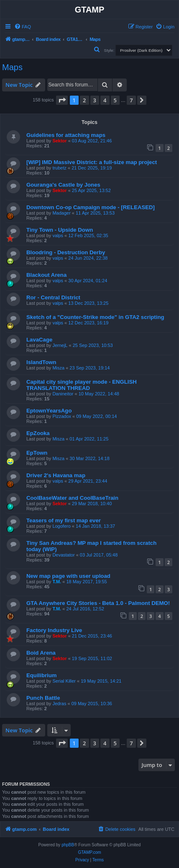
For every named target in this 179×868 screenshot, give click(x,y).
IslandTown (41, 362)
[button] (62, 100)
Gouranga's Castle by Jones (63, 185)
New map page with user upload (68, 576)
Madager (61, 213)
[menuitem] (23, 27)
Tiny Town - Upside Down (60, 230)
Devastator (63, 555)
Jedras (59, 704)
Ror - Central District (53, 297)
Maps (12, 67)
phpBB (68, 845)
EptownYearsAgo (49, 411)
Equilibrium (42, 675)
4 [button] (105, 100)
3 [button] (95, 100)
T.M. (57, 582)
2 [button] (84, 100)
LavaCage (39, 340)
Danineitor (63, 394)
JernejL (60, 345)
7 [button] (131, 100)
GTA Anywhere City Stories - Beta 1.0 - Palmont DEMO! (98, 603)
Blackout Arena (46, 275)
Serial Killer (64, 681)
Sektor (59, 141)
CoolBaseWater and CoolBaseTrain (72, 498)
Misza (58, 368)
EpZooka (38, 433)
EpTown (37, 453)
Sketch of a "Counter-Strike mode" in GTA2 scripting (95, 317)
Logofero (61, 526)
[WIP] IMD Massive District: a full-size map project (92, 162)
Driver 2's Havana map (56, 475)
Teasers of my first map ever (64, 520)
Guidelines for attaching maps (66, 135)
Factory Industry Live (54, 630)
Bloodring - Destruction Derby (66, 252)
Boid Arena (41, 653)
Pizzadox (62, 416)
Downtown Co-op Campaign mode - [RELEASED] (91, 207)
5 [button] (115, 100)
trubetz (59, 168)
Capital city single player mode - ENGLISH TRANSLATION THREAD (82, 385)
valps (58, 235)
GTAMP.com (89, 852)
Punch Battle (43, 698)
